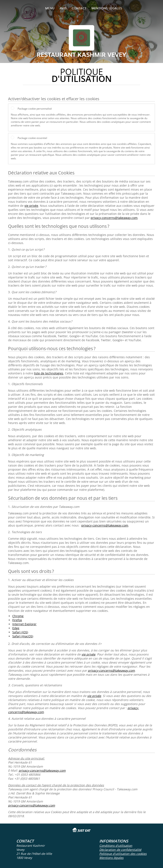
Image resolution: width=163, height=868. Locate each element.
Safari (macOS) (23, 636)
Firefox (17, 620)
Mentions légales (107, 8)
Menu (50, 8)
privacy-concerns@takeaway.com (114, 218)
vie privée (31, 206)
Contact (79, 8)
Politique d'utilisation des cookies (123, 854)
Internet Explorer (24, 624)
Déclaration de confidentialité (120, 850)
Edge (16, 628)
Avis (63, 8)
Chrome (18, 616)
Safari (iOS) (20, 632)
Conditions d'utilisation (116, 846)
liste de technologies (49, 373)
